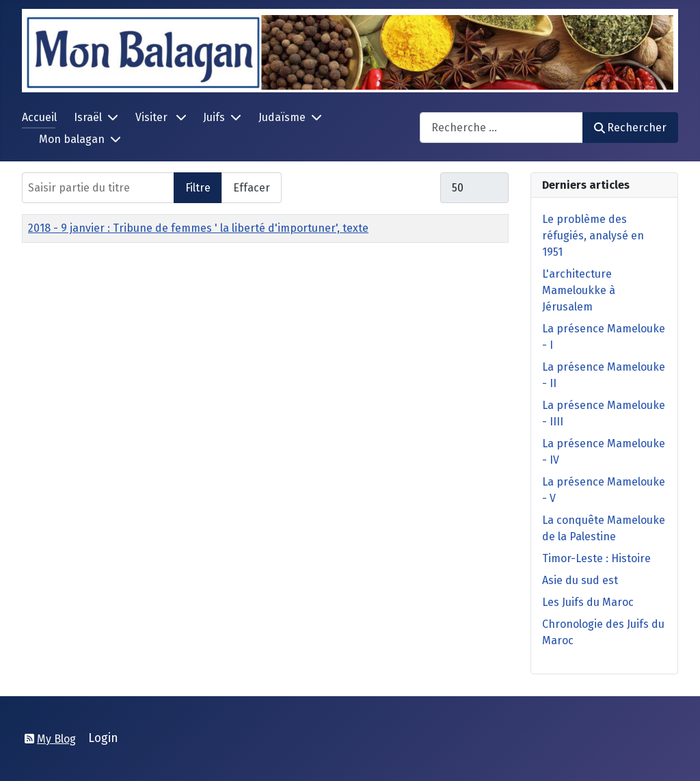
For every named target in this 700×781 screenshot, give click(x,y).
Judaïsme (282, 117)
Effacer (252, 188)
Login (103, 738)
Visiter (153, 117)
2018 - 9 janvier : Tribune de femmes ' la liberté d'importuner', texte (198, 228)
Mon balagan (72, 139)
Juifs (214, 117)
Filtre (198, 188)
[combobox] (501, 128)
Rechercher (630, 128)
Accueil (39, 117)
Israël (88, 117)
